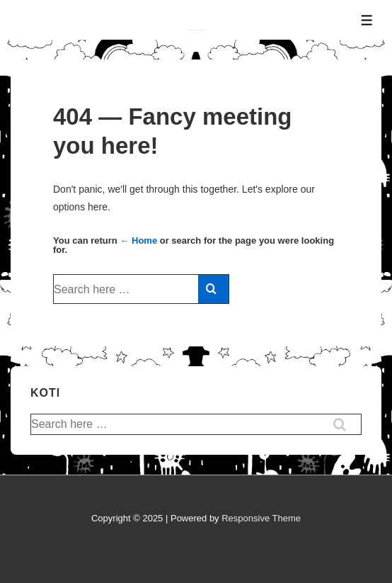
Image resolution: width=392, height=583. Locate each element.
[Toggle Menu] (367, 20)
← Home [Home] (138, 240)
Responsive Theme (261, 518)
